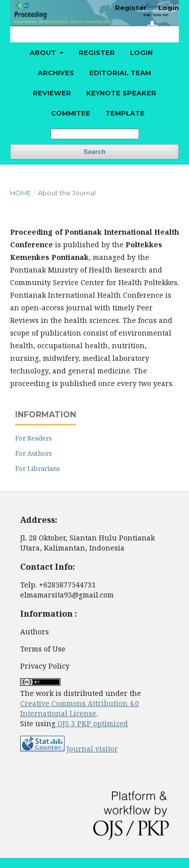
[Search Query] (95, 134)
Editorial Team (120, 73)
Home (21, 193)
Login (141, 52)
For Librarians (38, 468)
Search (94, 152)
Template (125, 113)
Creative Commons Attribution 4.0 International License (80, 708)
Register (97, 52)
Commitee (71, 113)
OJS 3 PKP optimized (92, 723)
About (44, 52)
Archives (56, 73)
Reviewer (52, 93)
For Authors (34, 453)
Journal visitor (92, 749)
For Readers (34, 438)
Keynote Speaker (121, 93)
